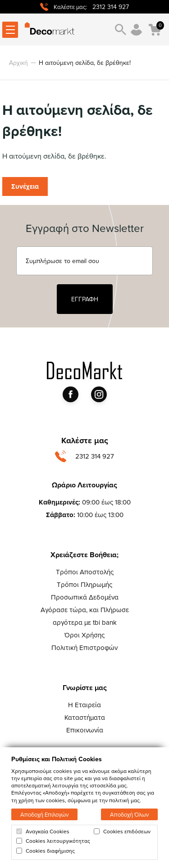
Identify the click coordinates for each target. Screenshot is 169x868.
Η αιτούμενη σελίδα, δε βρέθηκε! (85, 63)
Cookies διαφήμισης (46, 851)
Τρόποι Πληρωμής (84, 584)
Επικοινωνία (85, 730)
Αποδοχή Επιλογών (44, 814)
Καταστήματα (85, 717)
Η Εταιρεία (84, 705)
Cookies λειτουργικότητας (53, 841)
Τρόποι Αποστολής (85, 572)
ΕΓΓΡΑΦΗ (85, 299)
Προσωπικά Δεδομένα (85, 597)
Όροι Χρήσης (84, 635)
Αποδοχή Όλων (129, 814)
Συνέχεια (25, 186)
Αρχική (18, 63)
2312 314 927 (111, 7)
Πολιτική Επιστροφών (84, 648)
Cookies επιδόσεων (122, 832)
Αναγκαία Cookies (43, 832)
